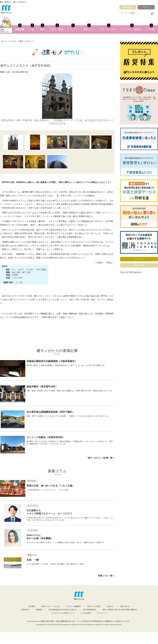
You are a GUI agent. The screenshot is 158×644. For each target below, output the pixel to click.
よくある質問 (86, 613)
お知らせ (110, 606)
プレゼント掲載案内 (73, 606)
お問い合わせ (125, 606)
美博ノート (32, 555)
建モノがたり (26, 41)
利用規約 (39, 610)
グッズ (73, 29)
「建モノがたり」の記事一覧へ (100, 458)
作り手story (32, 481)
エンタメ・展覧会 (132, 29)
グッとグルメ (33, 506)
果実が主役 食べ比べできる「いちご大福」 (51, 486)
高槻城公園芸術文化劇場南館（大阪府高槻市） (52, 361)
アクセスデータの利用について (63, 613)
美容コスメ (89, 29)
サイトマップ (102, 613)
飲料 (42, 29)
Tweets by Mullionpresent (131, 272)
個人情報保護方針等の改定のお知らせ (63, 610)
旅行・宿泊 (57, 29)
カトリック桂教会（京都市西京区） (46, 437)
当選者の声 (25, 610)
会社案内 (32, 606)
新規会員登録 (128, 7)
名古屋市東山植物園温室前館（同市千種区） (51, 412)
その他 (151, 29)
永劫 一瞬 (33, 560)
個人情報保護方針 (90, 610)
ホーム (4, 41)
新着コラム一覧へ (106, 576)
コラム (13, 41)
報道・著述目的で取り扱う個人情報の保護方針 (120, 610)
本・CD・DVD (109, 29)
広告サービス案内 (94, 606)
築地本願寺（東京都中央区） (42, 387)
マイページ (139, 259)
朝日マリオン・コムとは (50, 606)
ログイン (146, 7)
